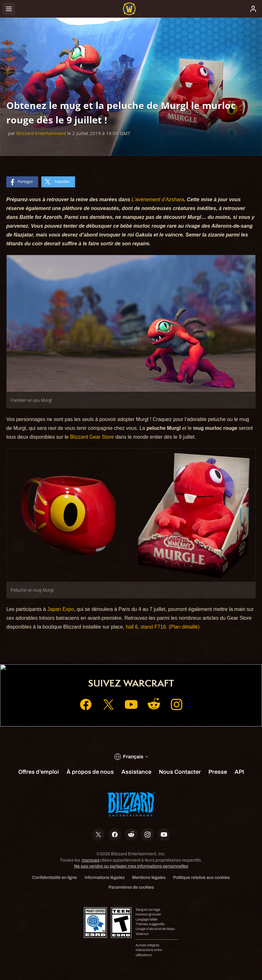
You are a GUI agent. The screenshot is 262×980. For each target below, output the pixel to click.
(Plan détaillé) (184, 627)
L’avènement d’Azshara (158, 199)
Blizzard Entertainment (41, 133)
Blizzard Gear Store (92, 437)
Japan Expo (61, 609)
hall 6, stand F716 (146, 627)
